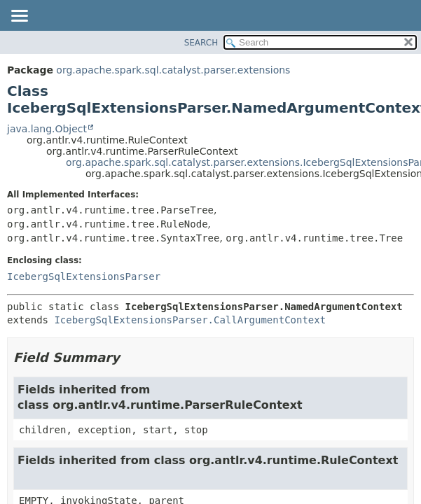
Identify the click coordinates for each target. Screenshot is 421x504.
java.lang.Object (47, 129)
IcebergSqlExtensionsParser (84, 276)
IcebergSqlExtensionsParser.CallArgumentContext (190, 320)
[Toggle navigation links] (19, 17)
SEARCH (201, 43)
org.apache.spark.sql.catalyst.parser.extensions (173, 70)
